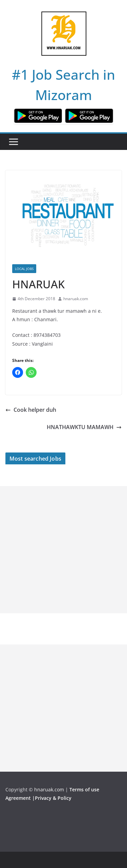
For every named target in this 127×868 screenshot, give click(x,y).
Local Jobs (24, 269)
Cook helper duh (31, 410)
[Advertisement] (63, 550)
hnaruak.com (76, 299)
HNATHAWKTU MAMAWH (84, 427)
